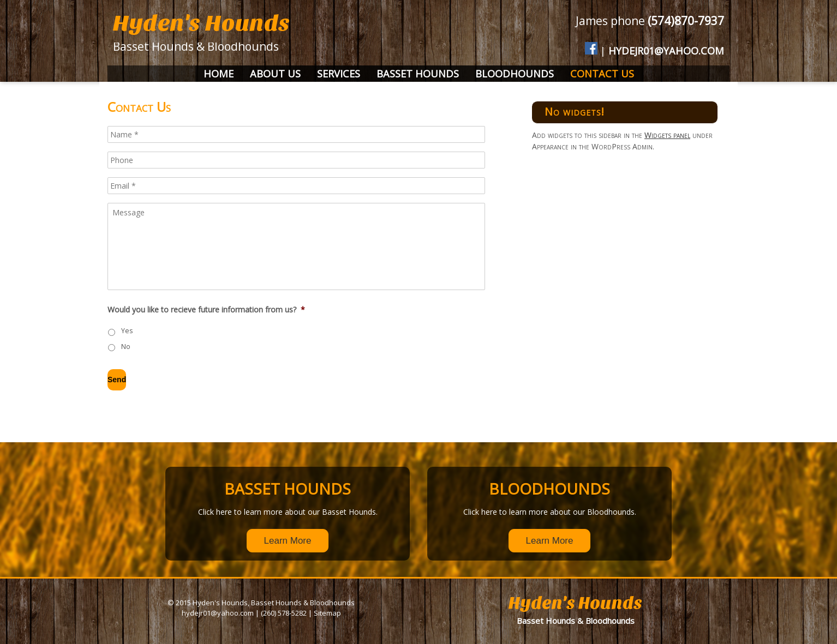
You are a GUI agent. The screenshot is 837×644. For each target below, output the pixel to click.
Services (339, 74)
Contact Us (602, 74)
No (126, 347)
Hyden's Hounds (201, 23)
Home (219, 74)
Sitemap (327, 613)
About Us (275, 74)
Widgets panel (667, 135)
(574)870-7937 (686, 21)
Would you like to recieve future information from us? (206, 310)
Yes (127, 331)
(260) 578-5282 (284, 613)
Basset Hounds (418, 74)
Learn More (288, 541)
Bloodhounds (515, 74)
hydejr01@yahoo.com (666, 51)
